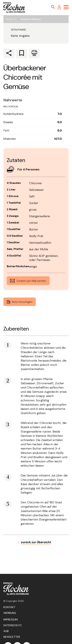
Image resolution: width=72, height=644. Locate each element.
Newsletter (12, 637)
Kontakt (9, 607)
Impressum (11, 620)
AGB (6, 631)
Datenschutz (13, 625)
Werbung (10, 613)
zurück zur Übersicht (36, 542)
